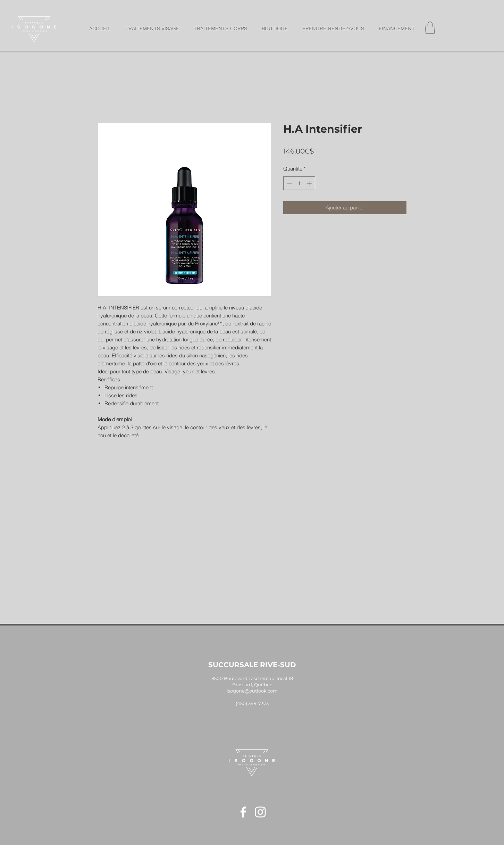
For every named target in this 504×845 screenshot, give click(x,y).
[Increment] (310, 183)
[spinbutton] (299, 183)
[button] (152, 28)
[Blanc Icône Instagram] (260, 812)
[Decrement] (289, 183)
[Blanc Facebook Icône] (243, 812)
